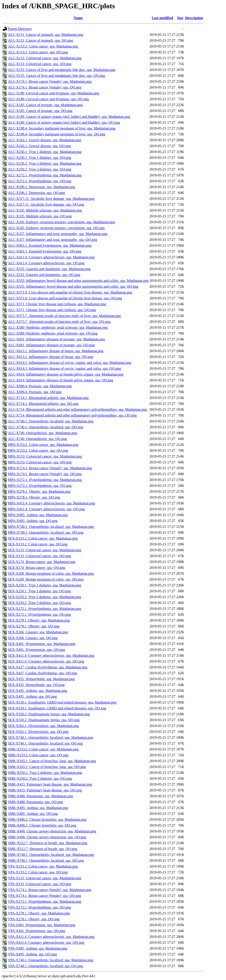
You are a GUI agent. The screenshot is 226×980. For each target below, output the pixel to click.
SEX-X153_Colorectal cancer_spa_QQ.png (39, 556)
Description (194, 18)
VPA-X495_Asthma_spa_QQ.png (32, 954)
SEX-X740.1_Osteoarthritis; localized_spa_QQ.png (45, 743)
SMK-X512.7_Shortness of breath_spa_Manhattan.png (48, 843)
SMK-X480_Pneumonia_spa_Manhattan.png (40, 796)
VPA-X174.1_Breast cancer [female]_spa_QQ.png (44, 896)
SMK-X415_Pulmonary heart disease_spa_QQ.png (45, 790)
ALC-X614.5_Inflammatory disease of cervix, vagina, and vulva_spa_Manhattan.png (69, 363)
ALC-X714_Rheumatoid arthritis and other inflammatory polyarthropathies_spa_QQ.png (72, 415)
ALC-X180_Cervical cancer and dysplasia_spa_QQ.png (48, 99)
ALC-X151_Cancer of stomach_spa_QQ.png (40, 40)
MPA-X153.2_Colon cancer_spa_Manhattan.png (43, 445)
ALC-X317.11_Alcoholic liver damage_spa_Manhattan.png (51, 199)
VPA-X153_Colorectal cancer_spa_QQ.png (39, 884)
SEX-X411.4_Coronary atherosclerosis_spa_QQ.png (46, 661)
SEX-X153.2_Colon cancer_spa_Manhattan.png (43, 538)
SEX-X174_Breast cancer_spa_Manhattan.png (42, 562)
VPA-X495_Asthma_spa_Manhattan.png (37, 948)
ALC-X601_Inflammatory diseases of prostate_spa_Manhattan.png (56, 339)
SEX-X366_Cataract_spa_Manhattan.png (38, 632)
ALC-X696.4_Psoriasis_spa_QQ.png (35, 392)
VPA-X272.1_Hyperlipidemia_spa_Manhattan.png (45, 901)
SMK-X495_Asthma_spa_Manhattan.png (38, 808)
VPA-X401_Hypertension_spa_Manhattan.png (42, 925)
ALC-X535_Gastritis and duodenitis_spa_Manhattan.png (49, 269)
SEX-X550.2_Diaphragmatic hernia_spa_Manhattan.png (49, 714)
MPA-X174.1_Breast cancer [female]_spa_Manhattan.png (50, 468)
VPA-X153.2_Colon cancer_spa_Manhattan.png (43, 866)
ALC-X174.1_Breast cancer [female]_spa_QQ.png (45, 87)
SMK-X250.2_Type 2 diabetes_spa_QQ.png (40, 778)
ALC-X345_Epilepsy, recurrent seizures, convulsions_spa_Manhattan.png (61, 222)
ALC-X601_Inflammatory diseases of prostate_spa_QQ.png (51, 345)
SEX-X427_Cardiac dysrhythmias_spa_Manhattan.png (48, 667)
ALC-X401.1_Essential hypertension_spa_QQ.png (45, 251)
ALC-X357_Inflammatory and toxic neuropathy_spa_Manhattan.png (58, 234)
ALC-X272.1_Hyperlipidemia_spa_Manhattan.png (45, 175)
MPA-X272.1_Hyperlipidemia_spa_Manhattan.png (45, 480)
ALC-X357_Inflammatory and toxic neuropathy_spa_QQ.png (52, 240)
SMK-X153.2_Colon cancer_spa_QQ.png (38, 755)
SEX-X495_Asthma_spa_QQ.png (32, 696)
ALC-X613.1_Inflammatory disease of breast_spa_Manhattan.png (56, 351)
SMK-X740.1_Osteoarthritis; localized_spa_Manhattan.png (51, 855)
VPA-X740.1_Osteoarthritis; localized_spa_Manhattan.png (50, 960)
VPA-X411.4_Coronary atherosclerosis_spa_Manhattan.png (51, 937)
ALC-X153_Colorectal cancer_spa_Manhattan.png (45, 58)
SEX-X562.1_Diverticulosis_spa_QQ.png (38, 732)
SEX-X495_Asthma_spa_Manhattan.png (37, 691)
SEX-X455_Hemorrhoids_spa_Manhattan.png (41, 679)
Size (180, 18)
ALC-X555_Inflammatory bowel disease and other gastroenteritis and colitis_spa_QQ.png (73, 286)
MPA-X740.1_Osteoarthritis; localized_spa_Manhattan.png (51, 527)
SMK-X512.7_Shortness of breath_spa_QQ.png (43, 849)
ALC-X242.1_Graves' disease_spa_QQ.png (39, 146)
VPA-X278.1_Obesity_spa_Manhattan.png (39, 913)
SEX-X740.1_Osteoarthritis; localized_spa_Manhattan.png (50, 737)
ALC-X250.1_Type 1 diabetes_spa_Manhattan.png (45, 152)
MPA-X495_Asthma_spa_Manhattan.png (38, 515)
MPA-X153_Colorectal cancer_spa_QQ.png (40, 462)
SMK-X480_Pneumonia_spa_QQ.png (35, 802)
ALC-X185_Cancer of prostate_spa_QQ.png (40, 111)
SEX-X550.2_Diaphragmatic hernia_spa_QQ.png (44, 720)
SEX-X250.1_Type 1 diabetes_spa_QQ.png (39, 591)
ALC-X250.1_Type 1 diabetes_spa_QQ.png (40, 158)
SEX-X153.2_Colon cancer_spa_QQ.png (38, 544)
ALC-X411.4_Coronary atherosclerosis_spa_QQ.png (46, 263)
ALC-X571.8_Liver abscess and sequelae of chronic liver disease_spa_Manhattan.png (70, 292)
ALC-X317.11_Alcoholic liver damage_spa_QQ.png (46, 204)
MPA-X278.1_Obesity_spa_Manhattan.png (39, 491)
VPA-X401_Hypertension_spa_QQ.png (36, 931)
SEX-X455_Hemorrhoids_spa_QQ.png (36, 685)
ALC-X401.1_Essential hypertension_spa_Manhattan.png (50, 245)
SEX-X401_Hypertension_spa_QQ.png (36, 650)
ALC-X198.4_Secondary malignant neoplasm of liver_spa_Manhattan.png (62, 128)
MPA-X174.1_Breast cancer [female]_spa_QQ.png (45, 474)
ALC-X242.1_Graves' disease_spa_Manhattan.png (44, 140)
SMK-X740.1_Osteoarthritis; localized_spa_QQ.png (46, 860)
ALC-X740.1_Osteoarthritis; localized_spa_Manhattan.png (51, 421)
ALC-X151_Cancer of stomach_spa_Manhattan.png (46, 35)
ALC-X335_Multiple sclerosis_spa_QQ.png (40, 216)
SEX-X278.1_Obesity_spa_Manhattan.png (39, 620)
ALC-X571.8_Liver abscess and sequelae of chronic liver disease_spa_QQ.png (65, 298)
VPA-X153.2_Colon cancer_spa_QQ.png (38, 872)
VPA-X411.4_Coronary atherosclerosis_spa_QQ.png (46, 942)
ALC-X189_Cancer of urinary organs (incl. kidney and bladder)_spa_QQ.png (64, 122)
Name (78, 18)
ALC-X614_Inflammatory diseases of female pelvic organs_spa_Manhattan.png (66, 374)
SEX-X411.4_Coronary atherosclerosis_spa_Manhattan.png (51, 655)
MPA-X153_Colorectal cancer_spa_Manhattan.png (45, 456)
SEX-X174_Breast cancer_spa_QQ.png (36, 568)
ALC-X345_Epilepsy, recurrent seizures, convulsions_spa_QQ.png (56, 228)
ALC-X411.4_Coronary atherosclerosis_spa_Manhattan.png (51, 257)
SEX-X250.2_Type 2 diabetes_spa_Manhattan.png (44, 597)
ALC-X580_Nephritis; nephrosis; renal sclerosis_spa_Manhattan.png (58, 327)
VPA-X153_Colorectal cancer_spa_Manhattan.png (45, 878)
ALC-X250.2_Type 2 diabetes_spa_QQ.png (40, 169)
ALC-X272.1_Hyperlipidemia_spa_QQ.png (40, 181)
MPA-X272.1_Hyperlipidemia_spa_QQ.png (40, 486)
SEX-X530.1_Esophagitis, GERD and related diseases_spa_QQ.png (57, 708)
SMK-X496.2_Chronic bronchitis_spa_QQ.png (42, 825)
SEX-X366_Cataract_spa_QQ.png (33, 638)
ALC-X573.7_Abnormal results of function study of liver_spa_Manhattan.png (64, 316)
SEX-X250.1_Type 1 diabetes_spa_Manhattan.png (44, 585)
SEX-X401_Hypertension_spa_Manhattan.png (42, 644)
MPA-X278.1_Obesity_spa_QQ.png (34, 497)
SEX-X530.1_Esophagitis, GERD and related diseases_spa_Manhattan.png (62, 702)
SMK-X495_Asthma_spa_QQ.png (33, 814)
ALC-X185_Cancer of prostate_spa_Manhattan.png (45, 105)
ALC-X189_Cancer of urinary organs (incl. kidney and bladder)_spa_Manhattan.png (69, 117)
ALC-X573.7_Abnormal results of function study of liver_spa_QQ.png (59, 322)
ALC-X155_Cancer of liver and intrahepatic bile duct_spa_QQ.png (56, 76)
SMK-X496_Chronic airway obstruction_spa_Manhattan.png (52, 831)
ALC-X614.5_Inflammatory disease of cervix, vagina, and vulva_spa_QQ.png (64, 368)
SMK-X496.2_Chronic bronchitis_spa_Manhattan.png (47, 819)
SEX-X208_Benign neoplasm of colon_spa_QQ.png (46, 579)
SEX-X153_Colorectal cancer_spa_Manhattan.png (44, 550)
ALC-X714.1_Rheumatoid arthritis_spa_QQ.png (43, 404)
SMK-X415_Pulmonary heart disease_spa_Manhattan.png (50, 784)
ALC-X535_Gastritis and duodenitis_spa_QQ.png (44, 275)
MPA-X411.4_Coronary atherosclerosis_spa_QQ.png (46, 509)
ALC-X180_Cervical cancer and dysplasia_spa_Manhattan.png (53, 93)
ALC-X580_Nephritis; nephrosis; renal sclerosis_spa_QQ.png (53, 333)
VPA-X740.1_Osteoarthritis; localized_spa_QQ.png (45, 966)
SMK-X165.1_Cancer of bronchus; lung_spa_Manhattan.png (52, 761)
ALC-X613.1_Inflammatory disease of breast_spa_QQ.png (51, 357)
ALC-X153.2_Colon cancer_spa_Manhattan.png (43, 46)
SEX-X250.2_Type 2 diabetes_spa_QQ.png (39, 603)
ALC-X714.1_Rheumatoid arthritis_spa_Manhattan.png (48, 398)
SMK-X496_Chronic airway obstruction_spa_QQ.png (47, 837)
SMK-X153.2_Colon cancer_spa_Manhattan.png (43, 749)
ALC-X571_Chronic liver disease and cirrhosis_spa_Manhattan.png (57, 304)
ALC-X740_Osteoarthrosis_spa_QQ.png (37, 439)
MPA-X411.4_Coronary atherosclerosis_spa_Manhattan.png (51, 503)
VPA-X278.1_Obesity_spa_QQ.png (34, 919)
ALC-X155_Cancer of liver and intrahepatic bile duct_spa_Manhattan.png (62, 70)
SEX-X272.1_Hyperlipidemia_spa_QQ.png (39, 614)
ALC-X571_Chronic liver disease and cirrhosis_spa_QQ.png (52, 310)
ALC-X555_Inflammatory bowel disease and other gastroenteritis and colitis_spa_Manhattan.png (78, 281)
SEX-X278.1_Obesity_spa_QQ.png (34, 626)
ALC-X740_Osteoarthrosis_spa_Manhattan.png (42, 433)
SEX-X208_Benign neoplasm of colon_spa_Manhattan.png (51, 573)
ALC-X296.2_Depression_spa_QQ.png (36, 193)
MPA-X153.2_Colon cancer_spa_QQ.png (38, 450)
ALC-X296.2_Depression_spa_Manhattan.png (42, 187)
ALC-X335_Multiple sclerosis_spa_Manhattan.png (45, 210)
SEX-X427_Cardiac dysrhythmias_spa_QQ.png (43, 673)
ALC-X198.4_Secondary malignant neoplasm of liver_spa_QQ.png (57, 134)
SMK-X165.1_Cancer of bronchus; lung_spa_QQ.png (47, 767)
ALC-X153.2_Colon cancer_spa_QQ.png (38, 52)
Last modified (162, 18)
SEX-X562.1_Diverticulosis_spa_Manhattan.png (43, 726)
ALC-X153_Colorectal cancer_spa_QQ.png (40, 64)
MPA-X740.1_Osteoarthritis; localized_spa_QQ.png (46, 532)
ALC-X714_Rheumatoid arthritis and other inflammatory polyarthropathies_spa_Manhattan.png (77, 409)
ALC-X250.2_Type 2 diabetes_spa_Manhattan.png (45, 163)
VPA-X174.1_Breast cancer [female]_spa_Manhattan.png (50, 890)
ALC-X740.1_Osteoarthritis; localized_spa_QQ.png (46, 427)
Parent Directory (20, 29)
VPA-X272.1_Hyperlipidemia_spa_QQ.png (39, 907)
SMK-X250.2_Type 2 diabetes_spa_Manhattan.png (45, 773)
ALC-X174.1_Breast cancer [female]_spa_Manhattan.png (50, 81)
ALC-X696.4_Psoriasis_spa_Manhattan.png (40, 386)
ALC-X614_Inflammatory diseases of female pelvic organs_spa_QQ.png (61, 380)
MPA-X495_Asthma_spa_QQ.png (33, 521)
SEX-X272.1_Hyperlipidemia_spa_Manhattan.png (44, 609)
